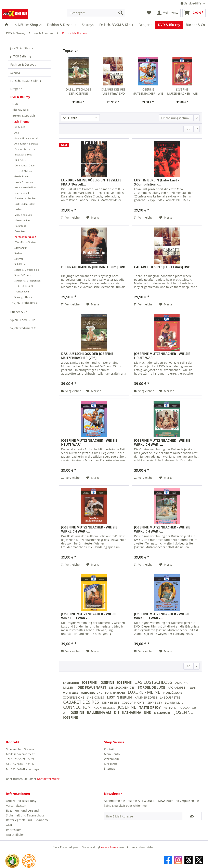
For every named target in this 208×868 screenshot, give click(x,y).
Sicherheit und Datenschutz (25, 815)
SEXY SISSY (155, 702)
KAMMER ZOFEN (146, 697)
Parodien (19, 231)
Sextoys (15, 73)
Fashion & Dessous (23, 64)
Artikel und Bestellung (21, 801)
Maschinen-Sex (23, 215)
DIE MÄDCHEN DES (122, 687)
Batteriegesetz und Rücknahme (27, 820)
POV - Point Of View (25, 242)
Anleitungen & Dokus (26, 144)
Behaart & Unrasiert (26, 149)
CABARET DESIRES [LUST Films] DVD (113, 91)
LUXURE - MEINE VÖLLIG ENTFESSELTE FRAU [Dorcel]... (91, 182)
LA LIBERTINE (72, 683)
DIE (117, 713)
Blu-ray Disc (21, 110)
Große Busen (22, 176)
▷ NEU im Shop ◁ (22, 48)
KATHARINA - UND (92, 693)
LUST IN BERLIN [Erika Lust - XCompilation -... (157, 182)
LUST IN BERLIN (120, 697)
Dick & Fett (21, 160)
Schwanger (21, 248)
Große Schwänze (24, 182)
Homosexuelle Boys (26, 187)
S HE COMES (96, 697)
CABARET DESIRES (82, 702)
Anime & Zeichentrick (27, 138)
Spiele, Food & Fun (23, 320)
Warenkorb (112, 759)
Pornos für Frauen (25, 237)
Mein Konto (112, 754)
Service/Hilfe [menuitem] (191, 3)
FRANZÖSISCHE (173, 693)
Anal (17, 133)
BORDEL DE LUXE (152, 687)
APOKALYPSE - (178, 687)
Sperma (19, 259)
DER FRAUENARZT (92, 687)
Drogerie (16, 89)
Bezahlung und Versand (22, 810)
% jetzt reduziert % (25, 303)
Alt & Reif (20, 127)
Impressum (14, 830)
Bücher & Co (19, 312)
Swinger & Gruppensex (27, 281)
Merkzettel (111, 764)
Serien (18, 253)
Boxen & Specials (24, 116)
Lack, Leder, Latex (24, 204)
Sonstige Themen (24, 297)
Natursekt (20, 226)
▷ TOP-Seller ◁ (21, 56)
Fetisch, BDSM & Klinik (26, 81)
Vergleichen (71, 217)
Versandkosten (16, 806)
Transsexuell (22, 292)
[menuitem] (96, 15)
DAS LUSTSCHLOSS (154, 682)
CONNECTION (77, 707)
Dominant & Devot (25, 166)
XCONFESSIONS (74, 697)
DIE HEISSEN (111, 702)
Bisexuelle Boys (23, 155)
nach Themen (22, 121)
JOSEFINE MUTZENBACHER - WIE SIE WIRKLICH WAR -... (162, 442)
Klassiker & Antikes (25, 198)
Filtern (70, 118)
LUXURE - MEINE (145, 692)
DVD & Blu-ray (20, 97)
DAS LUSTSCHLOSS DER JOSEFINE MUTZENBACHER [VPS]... (79, 92)
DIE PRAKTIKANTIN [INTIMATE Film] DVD (93, 267)
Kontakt (109, 749)
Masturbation (22, 220)
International (22, 193)
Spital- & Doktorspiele (27, 270)
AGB (9, 825)
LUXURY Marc (174, 702)
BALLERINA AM (99, 713)
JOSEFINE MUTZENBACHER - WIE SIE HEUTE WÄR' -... (148, 92)
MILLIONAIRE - (163, 713)
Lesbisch (19, 209)
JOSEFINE (90, 683)
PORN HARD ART (115, 693)
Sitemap (110, 768)
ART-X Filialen (15, 835)
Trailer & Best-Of (24, 286)
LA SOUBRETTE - (171, 697)
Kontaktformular (48, 779)
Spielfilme (20, 264)
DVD (15, 104)
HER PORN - (171, 708)
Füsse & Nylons (23, 171)
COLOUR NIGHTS (134, 702)
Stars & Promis (23, 275)
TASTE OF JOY (150, 707)
